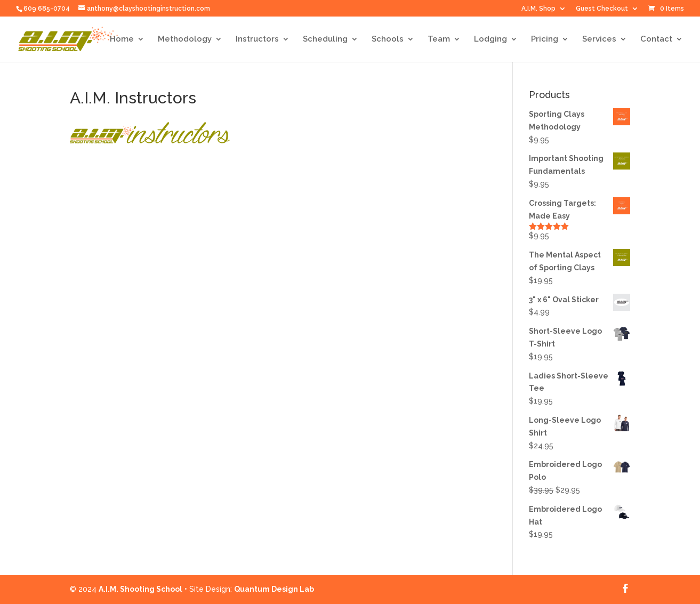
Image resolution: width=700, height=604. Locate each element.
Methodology (185, 39)
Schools (388, 39)
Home (122, 39)
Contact (656, 39)
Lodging (490, 39)
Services (599, 39)
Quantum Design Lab (274, 589)
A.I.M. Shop (538, 9)
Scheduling (325, 39)
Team (439, 39)
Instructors (257, 39)
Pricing (545, 39)
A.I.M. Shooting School (140, 589)
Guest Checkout (602, 9)
